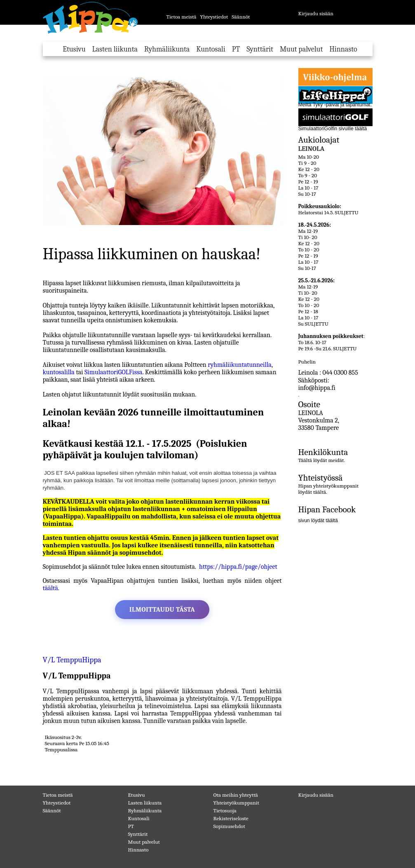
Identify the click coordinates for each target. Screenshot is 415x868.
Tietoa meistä (182, 17)
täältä (50, 588)
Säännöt (241, 17)
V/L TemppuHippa (76, 660)
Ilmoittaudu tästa (162, 610)
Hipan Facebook (327, 509)
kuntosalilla (60, 372)
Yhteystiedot (214, 17)
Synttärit (260, 49)
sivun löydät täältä (318, 521)
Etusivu (74, 49)
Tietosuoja (225, 811)
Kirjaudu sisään (316, 13)
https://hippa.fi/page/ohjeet (238, 567)
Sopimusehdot (229, 826)
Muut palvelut (301, 49)
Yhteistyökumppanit (236, 803)
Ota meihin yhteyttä (236, 795)
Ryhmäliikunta (167, 49)
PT (236, 49)
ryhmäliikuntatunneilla (240, 365)
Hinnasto (343, 49)
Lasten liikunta (115, 49)
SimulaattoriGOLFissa (113, 372)
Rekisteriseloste (231, 818)
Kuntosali (211, 49)
